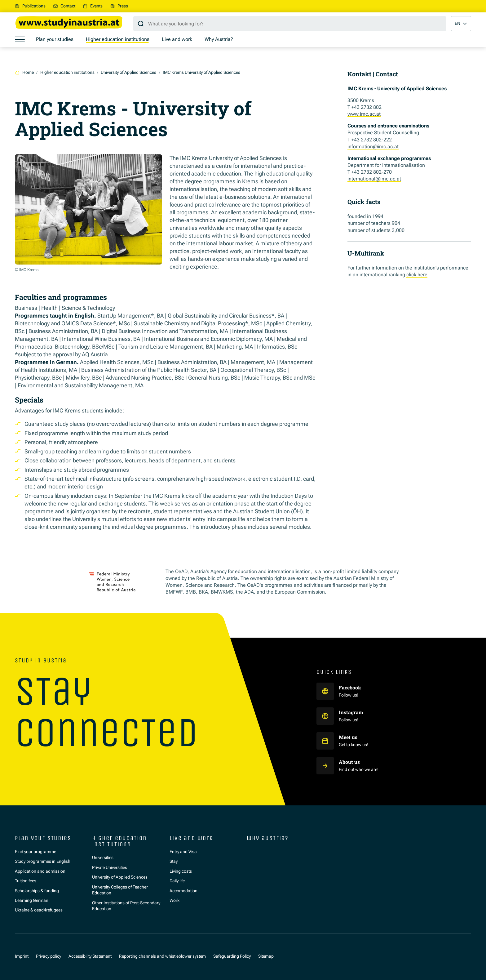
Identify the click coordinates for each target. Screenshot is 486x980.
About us (349, 762)
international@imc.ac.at (374, 179)
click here (417, 275)
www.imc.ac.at (364, 114)
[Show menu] (20, 39)
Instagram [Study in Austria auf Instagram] (352, 712)
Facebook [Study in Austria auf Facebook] (351, 687)
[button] (461, 24)
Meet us (348, 737)
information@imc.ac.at (373, 147)
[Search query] (290, 24)
